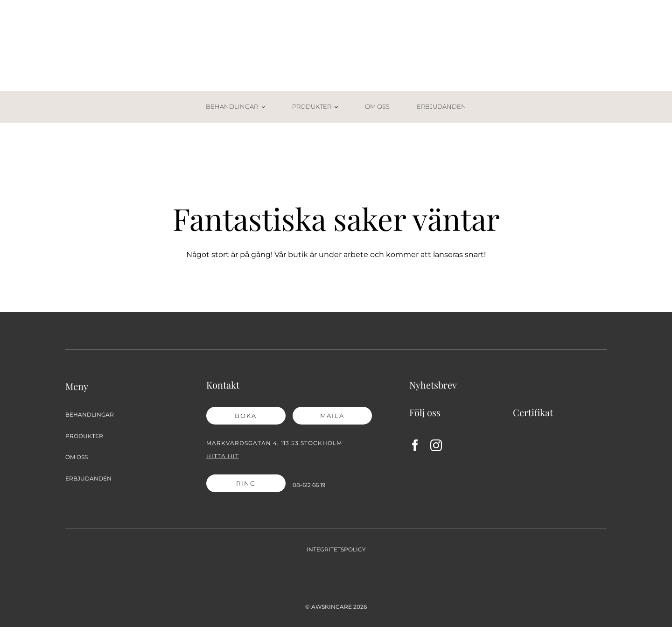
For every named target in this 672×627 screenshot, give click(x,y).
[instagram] (436, 445)
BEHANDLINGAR (90, 415)
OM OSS (77, 457)
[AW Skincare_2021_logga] (336, 27)
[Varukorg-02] (586, 101)
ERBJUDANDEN (88, 478)
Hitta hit (223, 456)
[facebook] (415, 445)
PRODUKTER (84, 436)
